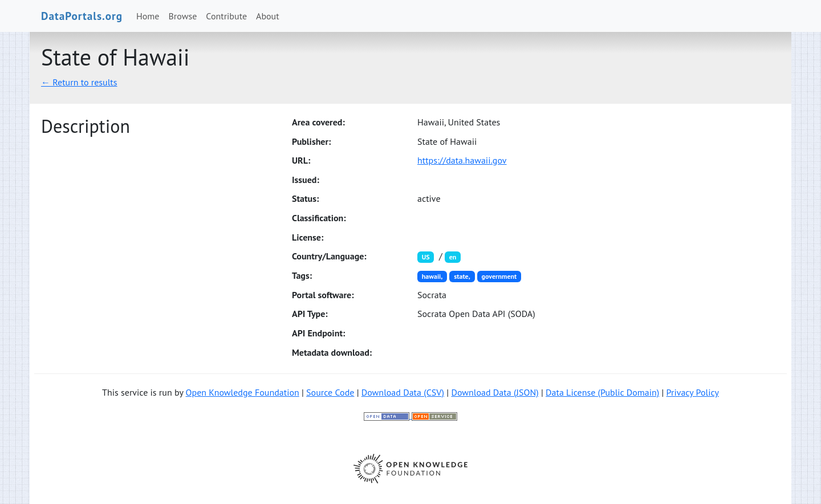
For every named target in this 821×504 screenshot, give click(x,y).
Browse (183, 16)
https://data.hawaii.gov (462, 160)
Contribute (226, 16)
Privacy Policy (693, 392)
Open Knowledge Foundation (243, 392)
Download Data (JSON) (495, 392)
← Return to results (79, 82)
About (268, 16)
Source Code (330, 392)
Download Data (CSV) (403, 392)
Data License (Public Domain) (602, 392)
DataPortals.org (82, 16)
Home (148, 16)
